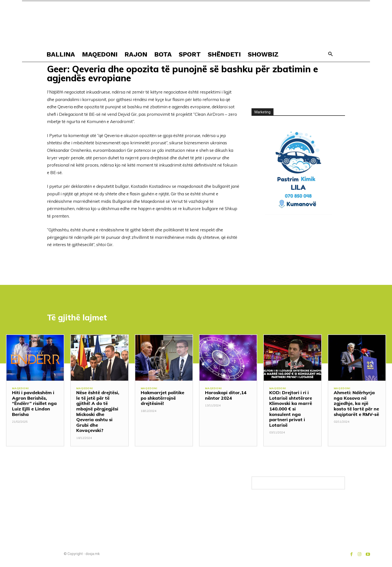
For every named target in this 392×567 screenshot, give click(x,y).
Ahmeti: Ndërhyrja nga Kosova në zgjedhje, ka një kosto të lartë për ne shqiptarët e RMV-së (356, 404)
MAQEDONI (21, 390)
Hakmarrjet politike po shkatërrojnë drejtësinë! (162, 399)
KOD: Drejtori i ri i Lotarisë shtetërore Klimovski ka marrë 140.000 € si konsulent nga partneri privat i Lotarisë (291, 410)
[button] (330, 54)
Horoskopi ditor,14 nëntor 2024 (226, 396)
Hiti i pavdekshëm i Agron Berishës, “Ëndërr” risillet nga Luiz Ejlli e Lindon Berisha (34, 404)
